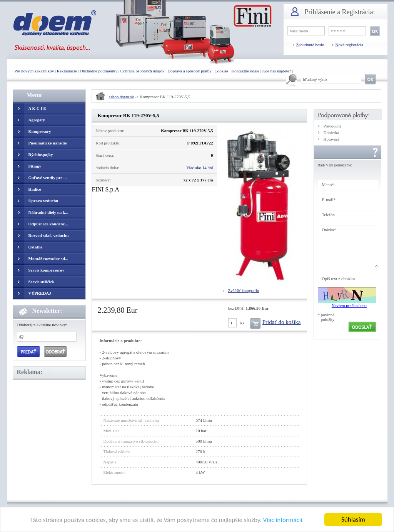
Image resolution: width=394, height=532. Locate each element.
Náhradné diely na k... (48, 212)
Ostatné (36, 247)
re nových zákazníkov (34, 71)
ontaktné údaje (245, 71)
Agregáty (37, 120)
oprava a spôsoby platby (189, 71)
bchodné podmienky (98, 71)
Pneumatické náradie (48, 143)
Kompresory (40, 131)
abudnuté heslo (310, 45)
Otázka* (348, 247)
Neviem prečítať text (349, 305)
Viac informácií (283, 520)
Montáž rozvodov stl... (48, 258)
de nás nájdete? (276, 71)
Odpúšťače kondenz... (48, 224)
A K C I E (37, 108)
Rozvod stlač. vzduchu (49, 235)
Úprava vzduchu (43, 201)
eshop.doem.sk (121, 97)
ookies (222, 71)
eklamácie (67, 71)
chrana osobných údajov (143, 71)
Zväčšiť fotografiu (244, 290)
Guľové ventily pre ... (48, 178)
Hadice (35, 189)
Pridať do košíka (282, 322)
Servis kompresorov (46, 270)
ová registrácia (349, 45)
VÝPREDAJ (40, 293)
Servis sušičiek (42, 282)
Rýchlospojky (41, 154)
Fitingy (35, 166)
